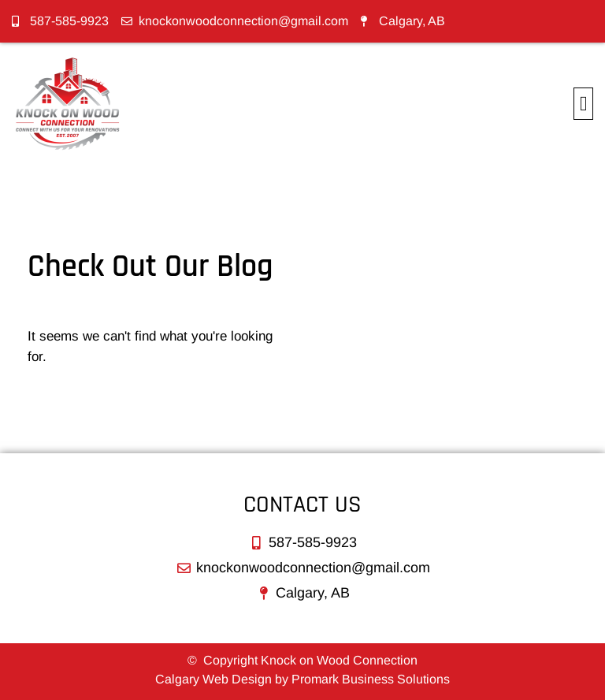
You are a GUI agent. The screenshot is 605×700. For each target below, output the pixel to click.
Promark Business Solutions (371, 679)
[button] (583, 104)
